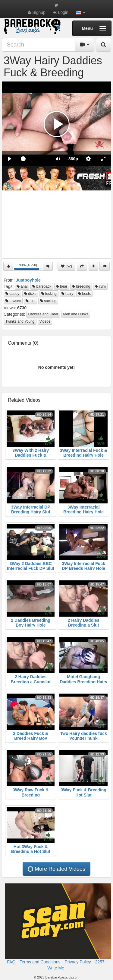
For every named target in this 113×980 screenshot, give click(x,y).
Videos (45, 321)
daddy (12, 294)
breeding (81, 286)
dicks (30, 294)
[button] (81, 12)
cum (100, 286)
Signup (36, 12)
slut (30, 301)
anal (22, 286)
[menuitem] (73, 159)
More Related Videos (56, 869)
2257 (100, 962)
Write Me (56, 968)
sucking (48, 301)
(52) (66, 266)
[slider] (34, 159)
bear (62, 286)
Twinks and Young (20, 321)
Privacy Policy (78, 962)
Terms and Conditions (40, 962)
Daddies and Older (43, 314)
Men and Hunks (76, 314)
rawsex (13, 301)
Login (61, 12)
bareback (42, 286)
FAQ (11, 962)
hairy (67, 294)
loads (84, 294)
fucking (49, 294)
